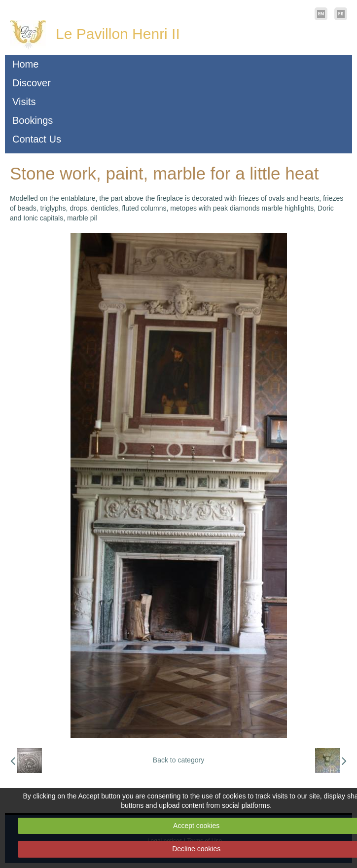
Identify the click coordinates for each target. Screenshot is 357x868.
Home (25, 64)
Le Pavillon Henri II (118, 34)
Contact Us (37, 139)
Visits (24, 102)
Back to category (178, 760)
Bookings (33, 120)
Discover (32, 83)
